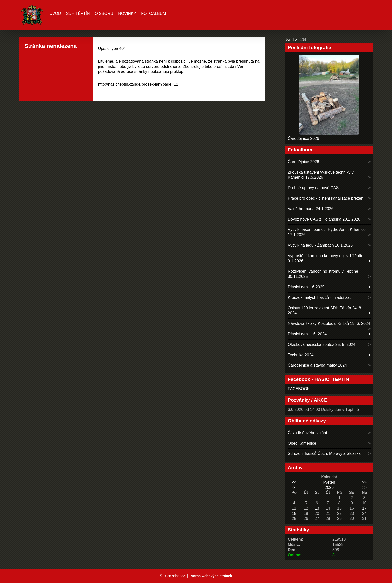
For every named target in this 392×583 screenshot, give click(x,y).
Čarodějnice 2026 (304, 139)
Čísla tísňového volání (308, 433)
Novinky (127, 14)
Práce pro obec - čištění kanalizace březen (326, 198)
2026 (329, 487)
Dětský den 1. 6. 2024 (307, 334)
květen (329, 482)
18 (294, 513)
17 (364, 508)
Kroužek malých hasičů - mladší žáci (320, 297)
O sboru (104, 14)
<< (294, 482)
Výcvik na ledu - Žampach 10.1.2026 (320, 245)
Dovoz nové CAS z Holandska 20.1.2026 (324, 219)
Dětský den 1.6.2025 (306, 287)
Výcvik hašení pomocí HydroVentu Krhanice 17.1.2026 (327, 232)
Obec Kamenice (302, 443)
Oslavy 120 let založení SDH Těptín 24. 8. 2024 (325, 311)
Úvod (55, 14)
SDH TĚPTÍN (78, 14)
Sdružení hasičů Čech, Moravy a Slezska (324, 453)
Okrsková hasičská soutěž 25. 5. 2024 (322, 344)
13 (317, 508)
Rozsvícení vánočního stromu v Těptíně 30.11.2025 (323, 274)
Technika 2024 (301, 355)
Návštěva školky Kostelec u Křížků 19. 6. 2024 (329, 323)
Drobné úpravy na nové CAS (313, 188)
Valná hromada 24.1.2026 (311, 209)
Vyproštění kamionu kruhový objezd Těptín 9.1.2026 (326, 258)
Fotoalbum (154, 14)
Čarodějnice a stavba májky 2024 (318, 365)
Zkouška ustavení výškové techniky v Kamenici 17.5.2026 (321, 175)
